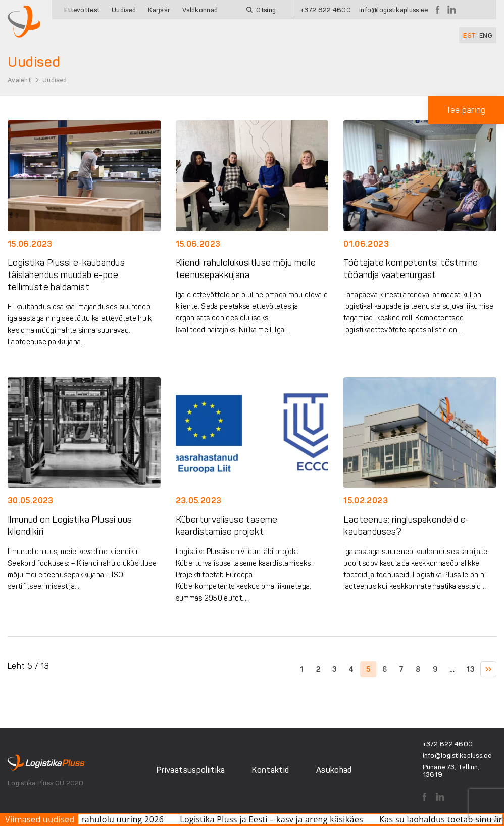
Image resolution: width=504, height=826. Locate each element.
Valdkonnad (200, 10)
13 (470, 670)
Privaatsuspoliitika (191, 770)
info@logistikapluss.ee (393, 10)
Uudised (124, 10)
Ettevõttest (82, 10)
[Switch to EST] (469, 35)
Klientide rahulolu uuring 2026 (112, 819)
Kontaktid (270, 770)
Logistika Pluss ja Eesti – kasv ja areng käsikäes (280, 819)
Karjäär (159, 10)
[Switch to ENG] (486, 35)
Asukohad (334, 770)
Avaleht (19, 80)
